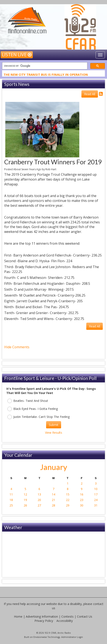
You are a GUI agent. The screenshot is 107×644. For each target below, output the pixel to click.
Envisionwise (40, 637)
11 (11, 494)
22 (68, 500)
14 (53, 494)
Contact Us (85, 616)
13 (39, 494)
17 (96, 494)
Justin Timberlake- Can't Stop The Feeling (38, 417)
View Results (54, 433)
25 (11, 505)
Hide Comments (17, 347)
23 (82, 500)
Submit (54, 425)
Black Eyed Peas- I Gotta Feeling (33, 409)
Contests (67, 616)
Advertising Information (42, 616)
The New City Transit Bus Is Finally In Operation (46, 75)
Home (18, 616)
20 (39, 500)
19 (25, 500)
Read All (90, 94)
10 (96, 489)
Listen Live (17, 55)
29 (68, 505)
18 (11, 500)
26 (25, 505)
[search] (44, 66)
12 (25, 494)
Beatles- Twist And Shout (28, 401)
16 (82, 494)
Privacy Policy (44, 621)
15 (68, 494)
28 (53, 505)
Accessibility (65, 621)
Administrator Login (72, 637)
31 (96, 505)
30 (82, 505)
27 (39, 505)
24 (96, 500)
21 (53, 500)
